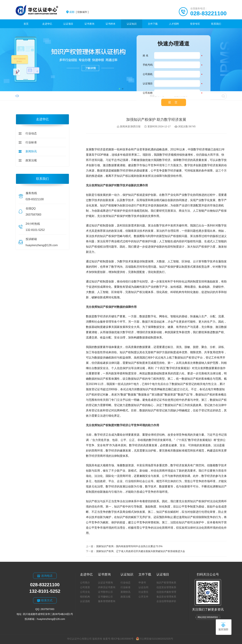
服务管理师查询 (107, 601)
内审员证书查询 (107, 587)
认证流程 (85, 601)
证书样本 (111, 24)
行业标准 (31, 142)
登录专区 (195, 24)
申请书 (142, 583)
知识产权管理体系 (166, 583)
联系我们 (216, 24)
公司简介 (85, 583)
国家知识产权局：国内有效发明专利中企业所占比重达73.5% (129, 546)
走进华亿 (47, 24)
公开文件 (143, 597)
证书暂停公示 (105, 592)
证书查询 (89, 24)
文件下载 (153, 24)
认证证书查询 (105, 583)
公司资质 (85, 587)
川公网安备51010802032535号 (155, 639)
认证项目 (68, 24)
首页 (26, 24)
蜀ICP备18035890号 (122, 639)
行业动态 (31, 133)
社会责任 (143, 592)
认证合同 (143, 587)
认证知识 (132, 24)
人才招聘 (174, 24)
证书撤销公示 (105, 597)
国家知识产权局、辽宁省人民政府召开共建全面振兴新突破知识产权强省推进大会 (141, 551)
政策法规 (31, 160)
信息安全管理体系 (166, 587)
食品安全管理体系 (166, 597)
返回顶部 (223, 627)
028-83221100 (208, 13)
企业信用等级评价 (166, 601)
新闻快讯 (31, 151)
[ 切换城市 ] (79, 12)
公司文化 (85, 592)
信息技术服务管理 (166, 592)
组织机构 (85, 597)
